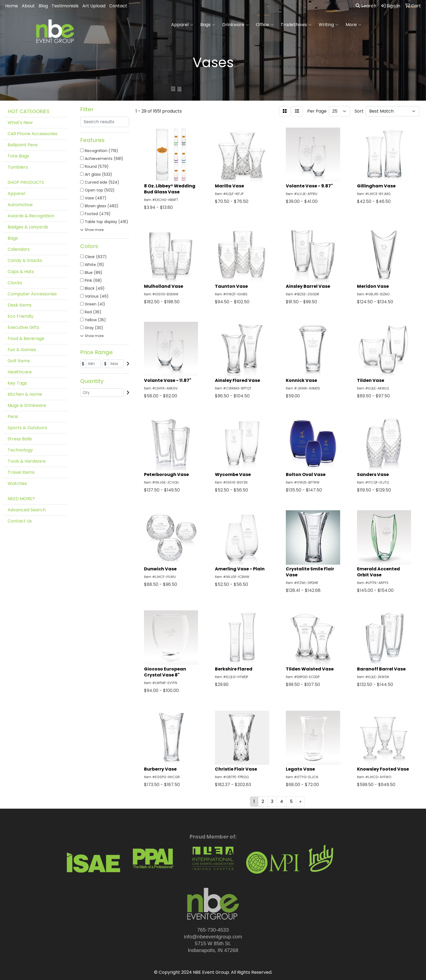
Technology (20, 450)
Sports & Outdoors (27, 428)
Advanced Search (27, 510)
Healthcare (20, 372)
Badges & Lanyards (28, 227)
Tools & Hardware (27, 461)
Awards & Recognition (31, 216)
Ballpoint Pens (23, 145)
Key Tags (17, 383)
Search (366, 6)
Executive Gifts (23, 327)
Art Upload (94, 6)
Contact (118, 6)
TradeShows (296, 25)
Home (12, 6)
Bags (208, 25)
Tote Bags (18, 156)
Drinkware (236, 25)
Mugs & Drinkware (27, 405)
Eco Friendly (21, 316)
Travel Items (21, 472)
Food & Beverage (26, 338)
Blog (43, 6)
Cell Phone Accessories (32, 134)
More (353, 25)
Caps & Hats (21, 272)
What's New (20, 123)
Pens (13, 417)
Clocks (15, 283)
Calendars (19, 249)
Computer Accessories (32, 294)
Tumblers (18, 167)
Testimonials (65, 6)
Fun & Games (22, 350)
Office (265, 25)
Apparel (182, 25)
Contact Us (20, 521)
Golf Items (19, 361)
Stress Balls (20, 439)
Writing (329, 25)
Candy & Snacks (25, 260)
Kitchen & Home (25, 394)
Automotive (20, 205)
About (28, 6)
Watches (17, 483)
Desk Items (20, 305)
